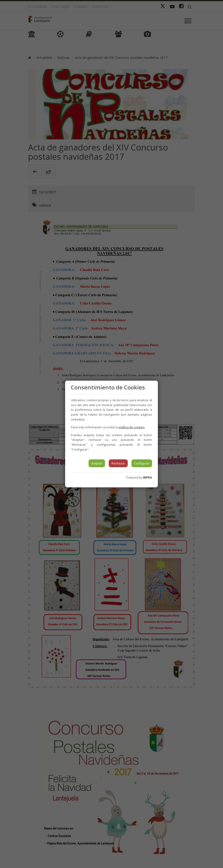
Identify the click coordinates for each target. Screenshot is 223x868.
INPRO (147, 478)
